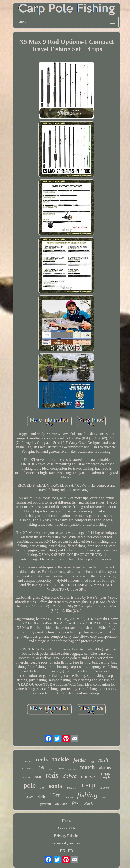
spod (27, 777)
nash (103, 760)
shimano (28, 768)
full (41, 768)
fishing (87, 795)
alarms (105, 768)
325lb (30, 797)
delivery (105, 788)
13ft (42, 788)
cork (104, 797)
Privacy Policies (67, 836)
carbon (72, 769)
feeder (80, 760)
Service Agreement (66, 843)
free (76, 803)
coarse (88, 777)
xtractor (61, 803)
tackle (61, 759)
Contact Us (67, 828)
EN (63, 851)
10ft (55, 795)
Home (67, 821)
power (52, 769)
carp (88, 785)
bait (38, 777)
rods (52, 775)
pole (30, 785)
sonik (56, 786)
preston (46, 804)
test (92, 762)
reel (61, 768)
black (88, 803)
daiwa (70, 776)
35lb (41, 797)
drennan (68, 797)
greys (28, 761)
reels (42, 759)
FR (70, 851)
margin (72, 787)
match (87, 767)
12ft (104, 775)
